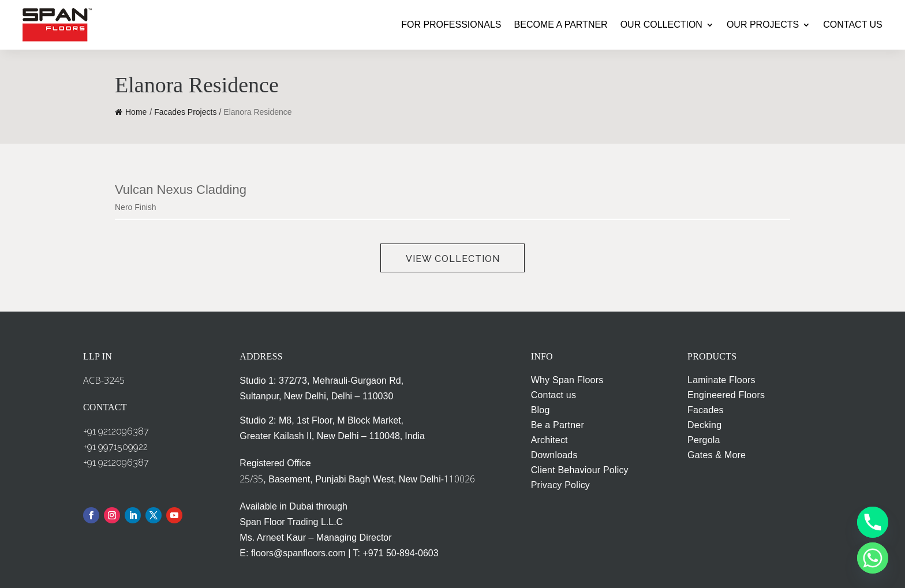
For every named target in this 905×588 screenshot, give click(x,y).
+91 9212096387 (116, 431)
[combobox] (274, 207)
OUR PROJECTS (763, 25)
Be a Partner (558, 425)
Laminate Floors (721, 380)
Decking (704, 425)
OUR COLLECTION (661, 25)
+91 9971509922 (115, 447)
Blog (541, 410)
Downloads (554, 455)
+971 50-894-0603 (400, 553)
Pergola (704, 440)
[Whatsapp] (873, 558)
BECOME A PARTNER (561, 25)
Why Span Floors (567, 380)
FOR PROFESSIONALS (451, 25)
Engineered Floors (726, 395)
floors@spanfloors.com (298, 553)
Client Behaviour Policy (580, 470)
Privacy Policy (560, 485)
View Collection (453, 259)
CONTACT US (853, 25)
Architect (549, 440)
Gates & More (717, 455)
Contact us (554, 395)
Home (131, 112)
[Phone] (873, 522)
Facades (706, 410)
